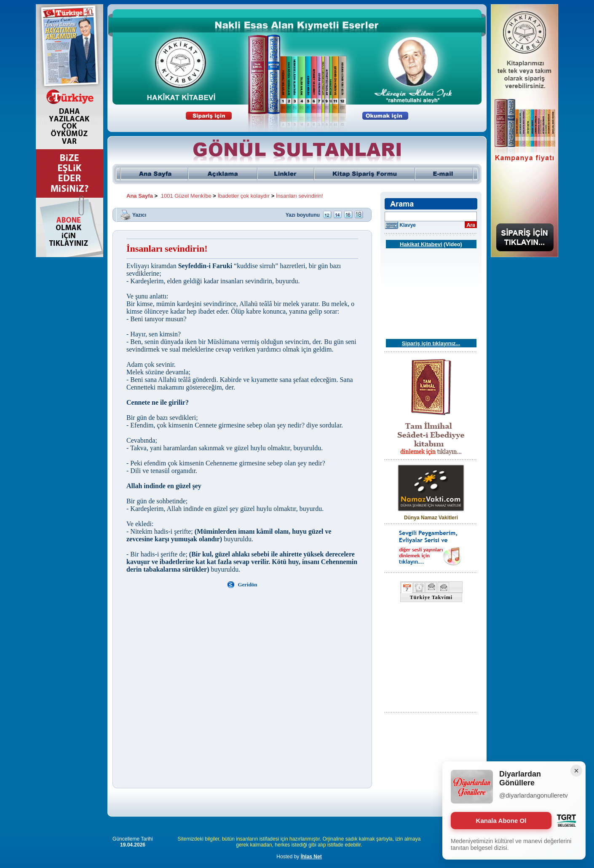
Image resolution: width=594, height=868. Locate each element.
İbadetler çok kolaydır (244, 196)
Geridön (247, 584)
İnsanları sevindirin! (300, 196)
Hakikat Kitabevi (421, 244)
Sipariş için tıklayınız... (431, 343)
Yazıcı (139, 215)
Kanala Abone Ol (501, 821)
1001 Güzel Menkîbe (186, 196)
